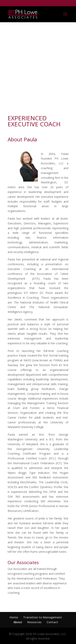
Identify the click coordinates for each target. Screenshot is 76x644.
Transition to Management (43, 617)
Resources (34, 622)
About (18, 622)
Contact (52, 622)
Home (14, 617)
